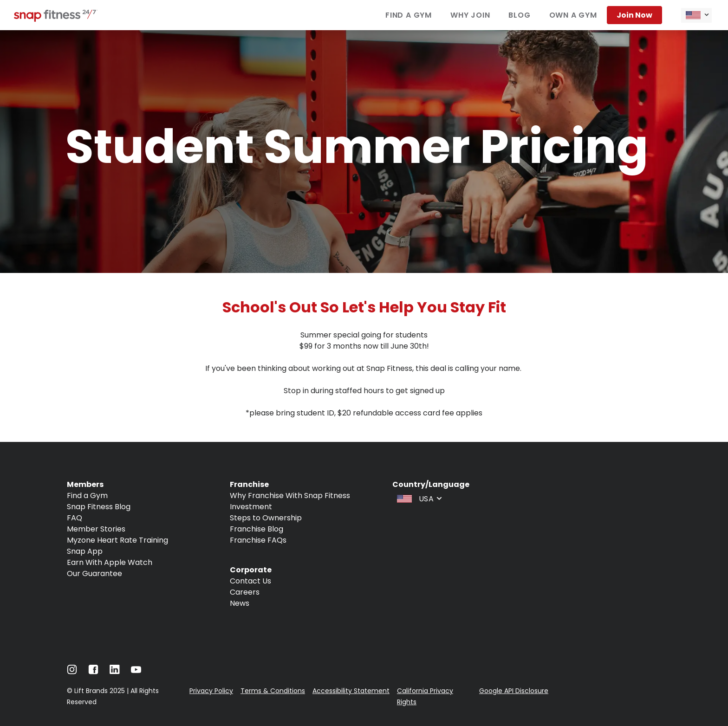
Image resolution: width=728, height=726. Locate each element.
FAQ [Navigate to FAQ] (75, 518)
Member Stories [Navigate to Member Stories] (96, 529)
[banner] (364, 152)
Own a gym (573, 15)
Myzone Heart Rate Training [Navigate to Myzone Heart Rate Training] (117, 540)
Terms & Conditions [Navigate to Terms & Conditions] (273, 691)
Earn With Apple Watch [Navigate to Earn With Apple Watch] (110, 562)
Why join (470, 15)
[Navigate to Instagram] (72, 672)
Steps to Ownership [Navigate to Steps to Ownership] (266, 518)
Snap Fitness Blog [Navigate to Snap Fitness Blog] (99, 507)
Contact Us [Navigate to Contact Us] (250, 581)
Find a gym (409, 15)
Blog (519, 15)
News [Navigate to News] (240, 603)
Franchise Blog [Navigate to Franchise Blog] (257, 529)
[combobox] (696, 15)
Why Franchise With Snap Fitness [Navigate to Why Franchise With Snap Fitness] (290, 496)
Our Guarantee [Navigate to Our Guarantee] (94, 574)
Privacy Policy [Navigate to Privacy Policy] (211, 691)
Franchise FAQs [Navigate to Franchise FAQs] (258, 540)
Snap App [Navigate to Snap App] (85, 551)
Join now (634, 15)
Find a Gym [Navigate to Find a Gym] (87, 496)
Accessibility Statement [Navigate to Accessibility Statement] (351, 691)
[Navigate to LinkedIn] (115, 671)
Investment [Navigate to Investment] (251, 507)
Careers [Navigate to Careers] (245, 592)
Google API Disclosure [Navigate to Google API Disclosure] (514, 691)
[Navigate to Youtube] (136, 672)
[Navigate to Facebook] (93, 672)
